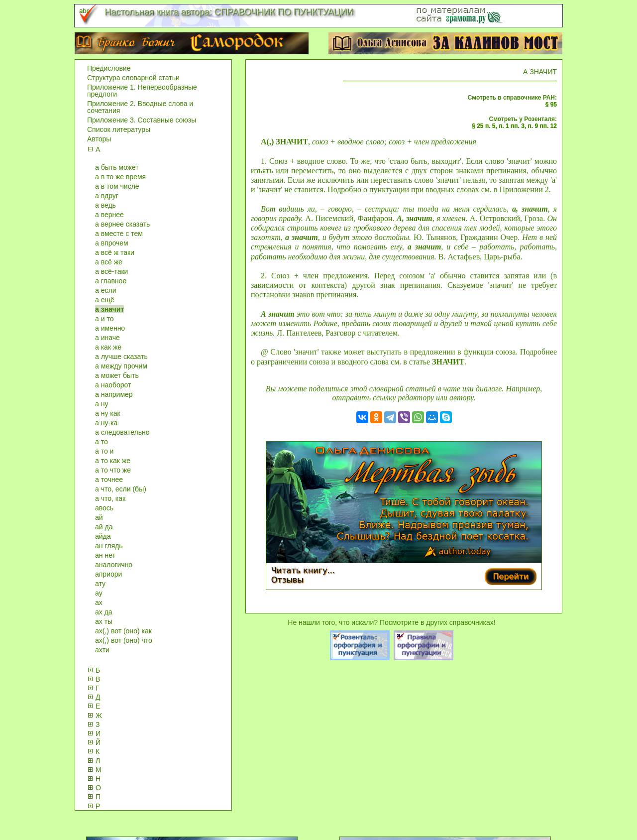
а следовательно (122, 432)
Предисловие (109, 68)
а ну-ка (106, 423)
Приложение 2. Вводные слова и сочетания (140, 107)
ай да (104, 527)
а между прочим (121, 366)
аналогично (114, 565)
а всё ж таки (115, 252)
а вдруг (107, 196)
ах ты (104, 621)
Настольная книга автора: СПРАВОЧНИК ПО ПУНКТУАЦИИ (229, 12)
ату (100, 584)
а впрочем (112, 243)
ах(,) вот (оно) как (123, 631)
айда (103, 536)
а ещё (105, 300)
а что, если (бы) (121, 489)
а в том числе (117, 186)
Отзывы (287, 580)
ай (99, 517)
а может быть (117, 375)
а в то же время (120, 177)
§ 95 (551, 105)
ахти (102, 650)
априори (108, 574)
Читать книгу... (303, 570)
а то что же (113, 470)
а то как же (113, 461)
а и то (104, 319)
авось (104, 508)
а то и (104, 451)
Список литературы (119, 129)
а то (102, 442)
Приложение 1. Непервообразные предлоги (142, 91)
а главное (111, 281)
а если (106, 290)
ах (99, 602)
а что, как (110, 498)
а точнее (109, 480)
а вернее (109, 215)
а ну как (108, 413)
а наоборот (113, 385)
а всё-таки (111, 271)
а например (114, 394)
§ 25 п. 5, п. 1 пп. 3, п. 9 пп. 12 (514, 126)
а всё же (109, 262)
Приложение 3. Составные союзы (142, 120)
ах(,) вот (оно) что (124, 640)
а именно (110, 328)
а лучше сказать (121, 357)
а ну (102, 404)
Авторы (99, 139)
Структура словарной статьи (133, 78)
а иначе (107, 338)
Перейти (511, 576)
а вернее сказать (122, 224)
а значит (109, 309)
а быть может (117, 167)
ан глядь (109, 546)
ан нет (105, 555)
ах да (104, 612)
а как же (108, 347)
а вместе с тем (119, 234)
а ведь (106, 205)
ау (99, 593)
